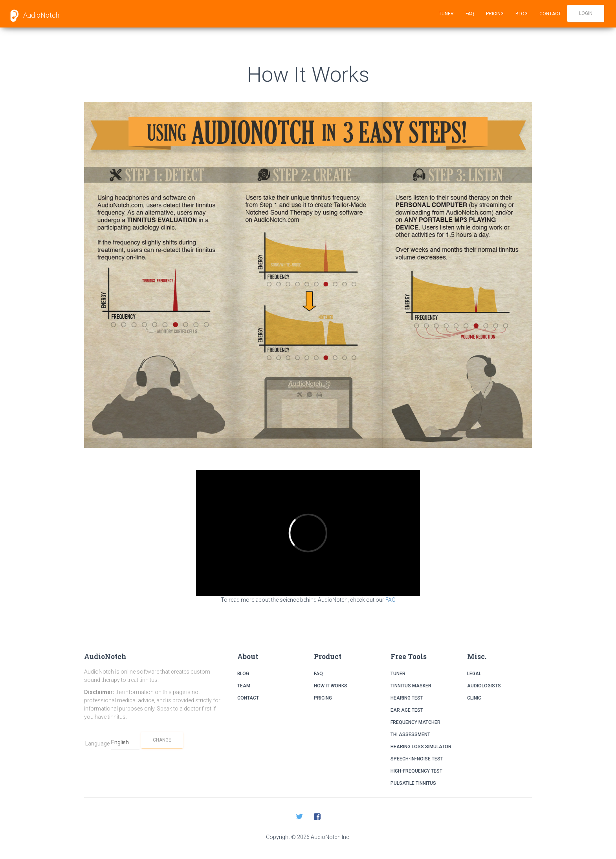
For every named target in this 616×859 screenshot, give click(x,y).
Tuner (446, 14)
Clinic (474, 698)
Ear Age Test (407, 710)
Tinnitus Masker (411, 686)
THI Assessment (410, 734)
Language (98, 744)
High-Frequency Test (416, 771)
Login (586, 13)
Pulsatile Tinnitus (413, 783)
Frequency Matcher (415, 722)
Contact (550, 14)
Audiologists (484, 686)
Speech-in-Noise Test (417, 759)
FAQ (470, 14)
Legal (474, 674)
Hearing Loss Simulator (421, 747)
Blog (522, 14)
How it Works (331, 686)
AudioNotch (33, 16)
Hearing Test (407, 698)
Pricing (495, 14)
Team (244, 686)
